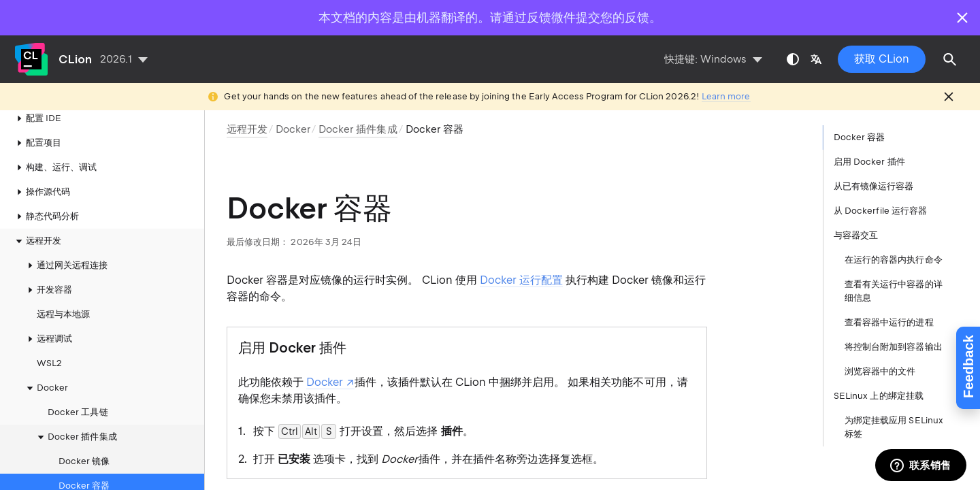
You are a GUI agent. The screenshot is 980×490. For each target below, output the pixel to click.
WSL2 (49, 339)
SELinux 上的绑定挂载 (879, 396)
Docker (293, 129)
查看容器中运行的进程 (889, 322)
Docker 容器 (84, 461)
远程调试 (48, 314)
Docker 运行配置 (521, 280)
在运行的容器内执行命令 (894, 260)
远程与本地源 (63, 290)
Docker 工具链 (78, 388)
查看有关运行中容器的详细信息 (894, 291)
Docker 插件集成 (76, 412)
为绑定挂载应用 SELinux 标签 (894, 427)
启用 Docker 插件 (869, 162)
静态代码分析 (46, 192)
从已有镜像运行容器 (874, 186)
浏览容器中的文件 (880, 371)
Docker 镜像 (84, 437)
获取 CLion (882, 59)
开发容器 (48, 265)
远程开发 (37, 216)
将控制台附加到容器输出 (894, 347)
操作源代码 (41, 167)
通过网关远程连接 (65, 241)
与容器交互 (856, 235)
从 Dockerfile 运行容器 (880, 211)
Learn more (726, 96)
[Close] (962, 18)
